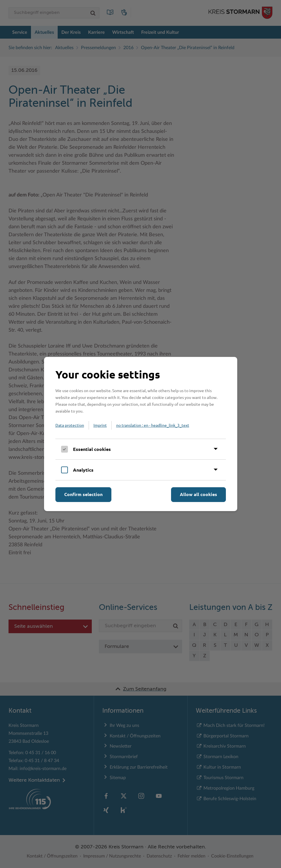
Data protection (70, 425)
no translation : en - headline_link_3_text (153, 425)
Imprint (100, 425)
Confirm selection (83, 494)
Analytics (83, 470)
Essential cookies (92, 449)
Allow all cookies (198, 494)
